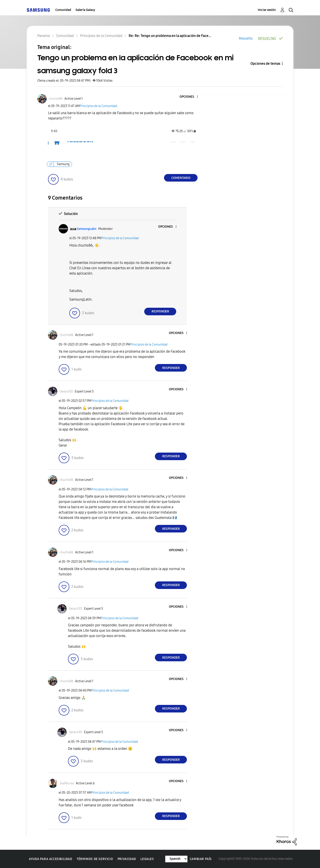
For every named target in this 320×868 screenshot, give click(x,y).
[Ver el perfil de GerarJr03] (66, 392)
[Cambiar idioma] (176, 859)
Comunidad (63, 10)
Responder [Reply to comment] (160, 311)
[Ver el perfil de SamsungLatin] (87, 229)
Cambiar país (201, 859)
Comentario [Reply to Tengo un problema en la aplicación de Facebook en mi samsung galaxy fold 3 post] (181, 178)
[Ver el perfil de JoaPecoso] (67, 783)
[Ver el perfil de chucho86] (56, 99)
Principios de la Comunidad (98, 106)
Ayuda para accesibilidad (50, 859)
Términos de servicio (95, 859)
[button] (190, 97)
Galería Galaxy (85, 10)
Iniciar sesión (267, 10)
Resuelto (246, 38)
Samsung (63, 164)
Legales (147, 859)
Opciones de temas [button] (265, 64)
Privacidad (127, 859)
